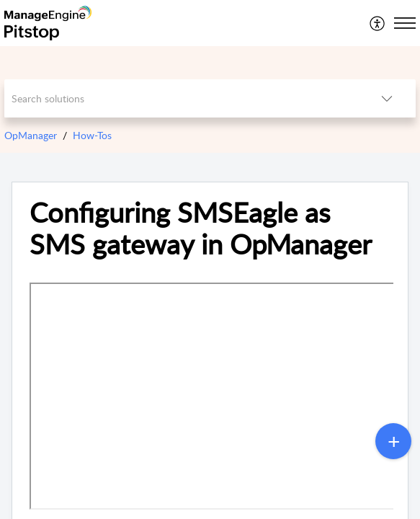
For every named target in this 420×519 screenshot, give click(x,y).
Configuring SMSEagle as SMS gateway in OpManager (201, 229)
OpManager (31, 135)
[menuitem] (378, 23)
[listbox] (387, 98)
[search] (181, 98)
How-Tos (92, 135)
